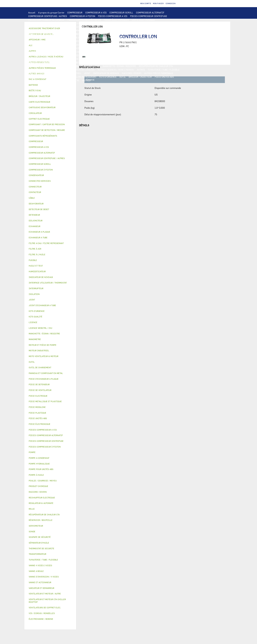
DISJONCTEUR (137, 37)
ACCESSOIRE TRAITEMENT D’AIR (45, 66)
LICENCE (33, 70)
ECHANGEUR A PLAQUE (116, 27)
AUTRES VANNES (155, 62)
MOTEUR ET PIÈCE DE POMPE (145, 45)
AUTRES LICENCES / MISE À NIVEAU (116, 70)
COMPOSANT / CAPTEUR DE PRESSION (80, 52)
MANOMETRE (73, 80)
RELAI (48, 37)
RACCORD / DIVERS (132, 73)
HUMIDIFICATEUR (90, 66)
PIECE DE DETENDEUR (120, 55)
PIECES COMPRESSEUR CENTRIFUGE (149, 16)
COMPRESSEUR (75, 12)
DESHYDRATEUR (161, 52)
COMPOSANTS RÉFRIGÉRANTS (43, 52)
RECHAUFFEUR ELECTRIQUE (90, 41)
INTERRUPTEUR (62, 37)
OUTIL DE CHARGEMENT (135, 23)
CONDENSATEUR (167, 37)
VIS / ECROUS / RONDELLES (42, 77)
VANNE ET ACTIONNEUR (40, 62)
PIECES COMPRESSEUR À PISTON (84, 20)
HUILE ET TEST (64, 48)
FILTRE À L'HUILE (102, 48)
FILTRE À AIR (71, 66)
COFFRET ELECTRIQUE (94, 37)
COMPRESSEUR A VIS (96, 12)
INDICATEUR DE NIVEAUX (106, 73)
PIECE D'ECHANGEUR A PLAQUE (44, 30)
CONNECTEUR (114, 41)
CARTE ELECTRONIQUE (143, 20)
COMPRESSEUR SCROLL (121, 12)
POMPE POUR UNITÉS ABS (41, 48)
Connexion (171, 3)
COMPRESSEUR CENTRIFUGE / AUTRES (48, 16)
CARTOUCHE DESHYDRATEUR (43, 55)
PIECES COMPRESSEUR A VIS (113, 16)
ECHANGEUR (83, 27)
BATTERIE (97, 27)
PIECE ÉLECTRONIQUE (40, 424)
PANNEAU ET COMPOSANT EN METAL (68, 59)
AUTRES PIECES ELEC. (39, 45)
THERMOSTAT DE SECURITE (163, 41)
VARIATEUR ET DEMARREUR (154, 34)
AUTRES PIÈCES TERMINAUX (159, 73)
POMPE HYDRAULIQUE (74, 45)
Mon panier (158, 3)
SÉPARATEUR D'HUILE (124, 48)
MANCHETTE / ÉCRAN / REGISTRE (119, 66)
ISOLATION (160, 59)
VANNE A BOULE (107, 62)
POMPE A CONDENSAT (99, 45)
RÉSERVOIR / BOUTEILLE (139, 59)
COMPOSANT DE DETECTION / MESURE (47, 27)
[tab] (50, 85)
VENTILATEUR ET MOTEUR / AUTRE (46, 34)
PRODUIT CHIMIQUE (39, 73)
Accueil (32, 12)
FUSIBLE (152, 37)
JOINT (87, 73)
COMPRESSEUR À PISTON (82, 16)
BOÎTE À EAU (117, 59)
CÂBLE (76, 37)
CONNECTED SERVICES (135, 41)
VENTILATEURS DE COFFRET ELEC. (46, 41)
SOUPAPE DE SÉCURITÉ (139, 52)
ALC (71, 27)
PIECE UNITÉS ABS (164, 77)
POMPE (57, 45)
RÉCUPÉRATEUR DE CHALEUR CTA (156, 66)
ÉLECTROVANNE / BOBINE (131, 62)
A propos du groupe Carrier (51, 12)
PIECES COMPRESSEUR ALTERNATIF (46, 20)
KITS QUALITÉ (56, 80)
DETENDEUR (100, 55)
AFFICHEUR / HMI (81, 23)
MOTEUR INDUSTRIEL (77, 34)
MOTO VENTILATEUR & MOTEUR (111, 30)
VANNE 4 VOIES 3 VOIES (67, 62)
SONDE (69, 41)
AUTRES (141, 70)
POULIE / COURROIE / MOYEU (66, 73)
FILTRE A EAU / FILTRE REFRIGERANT (77, 77)
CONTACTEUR (35, 37)
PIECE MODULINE (37, 80)
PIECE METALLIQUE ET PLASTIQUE (151, 55)
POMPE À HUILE (146, 48)
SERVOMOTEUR (89, 62)
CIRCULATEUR (120, 45)
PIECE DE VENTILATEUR (103, 34)
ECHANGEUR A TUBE (141, 27)
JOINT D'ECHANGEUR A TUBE (77, 30)
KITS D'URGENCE (108, 77)
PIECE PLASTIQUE (37, 59)
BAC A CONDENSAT (98, 59)
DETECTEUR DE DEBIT (113, 52)
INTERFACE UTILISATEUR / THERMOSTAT (49, 23)
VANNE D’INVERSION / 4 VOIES (75, 55)
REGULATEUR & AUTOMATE (107, 23)
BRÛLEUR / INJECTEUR (140, 77)
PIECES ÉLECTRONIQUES (116, 20)
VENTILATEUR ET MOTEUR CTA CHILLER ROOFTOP (155, 30)
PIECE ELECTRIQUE (128, 34)
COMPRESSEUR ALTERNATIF (150, 12)
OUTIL (123, 77)
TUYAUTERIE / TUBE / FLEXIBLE (164, 70)
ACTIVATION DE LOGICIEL (81, 70)
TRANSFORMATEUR (118, 37)
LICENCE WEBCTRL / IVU (53, 70)
